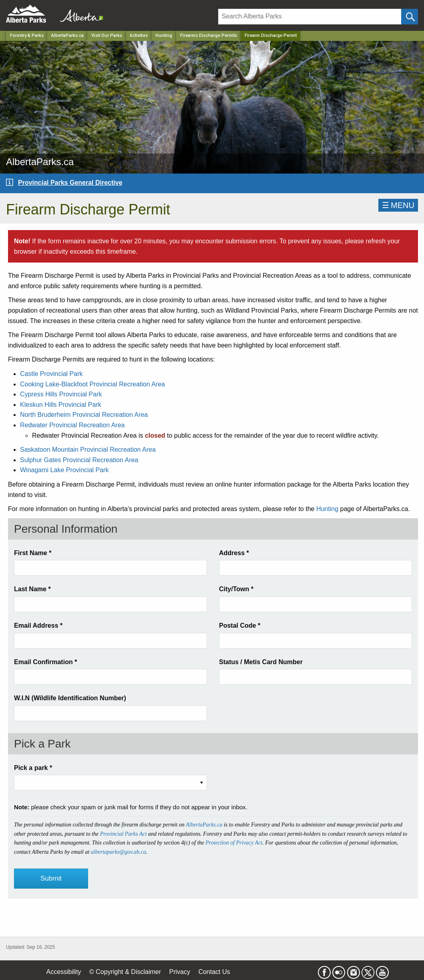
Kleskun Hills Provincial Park (61, 405)
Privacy (179, 972)
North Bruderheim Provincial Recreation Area (84, 415)
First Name (33, 553)
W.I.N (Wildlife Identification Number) (70, 698)
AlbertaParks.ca (204, 825)
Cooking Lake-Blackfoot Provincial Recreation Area (92, 384)
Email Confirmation (45, 662)
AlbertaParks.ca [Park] (67, 35)
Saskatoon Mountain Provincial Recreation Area (88, 450)
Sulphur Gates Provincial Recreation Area (79, 460)
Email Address (38, 625)
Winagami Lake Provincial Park (64, 470)
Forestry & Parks (27, 35)
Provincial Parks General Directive (70, 183)
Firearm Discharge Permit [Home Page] (271, 35)
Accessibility (63, 972)
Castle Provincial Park (51, 374)
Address (234, 553)
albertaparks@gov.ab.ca (119, 852)
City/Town (236, 589)
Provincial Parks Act (124, 834)
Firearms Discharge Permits (209, 35)
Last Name (32, 589)
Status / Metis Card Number (261, 662)
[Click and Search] (410, 17)
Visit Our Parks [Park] (107, 35)
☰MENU (398, 205)
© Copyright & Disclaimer (125, 972)
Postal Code (240, 625)
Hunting (327, 509)
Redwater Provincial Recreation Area (72, 425)
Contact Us (214, 972)
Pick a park (33, 768)
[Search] (310, 17)
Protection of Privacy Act (234, 843)
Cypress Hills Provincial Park (61, 394)
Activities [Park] (139, 35)
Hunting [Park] (164, 35)
